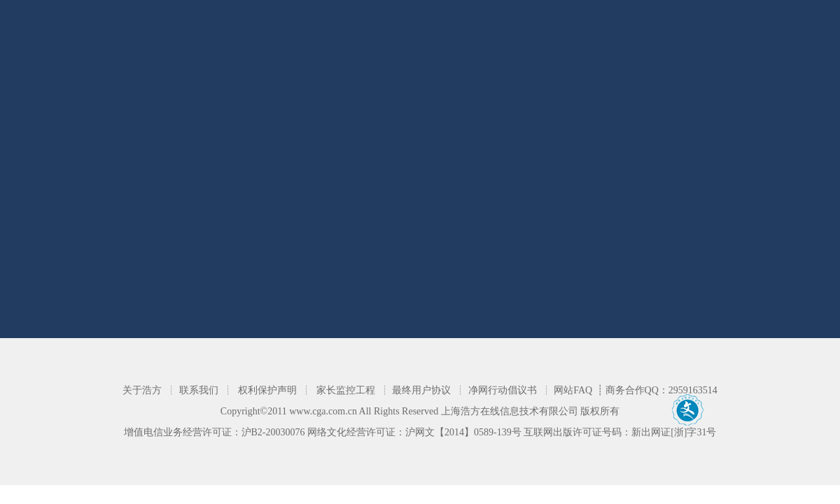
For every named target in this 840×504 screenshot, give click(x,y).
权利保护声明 (267, 390)
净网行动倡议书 (503, 390)
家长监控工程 (346, 390)
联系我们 (199, 390)
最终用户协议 (421, 390)
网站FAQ (573, 390)
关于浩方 (142, 390)
